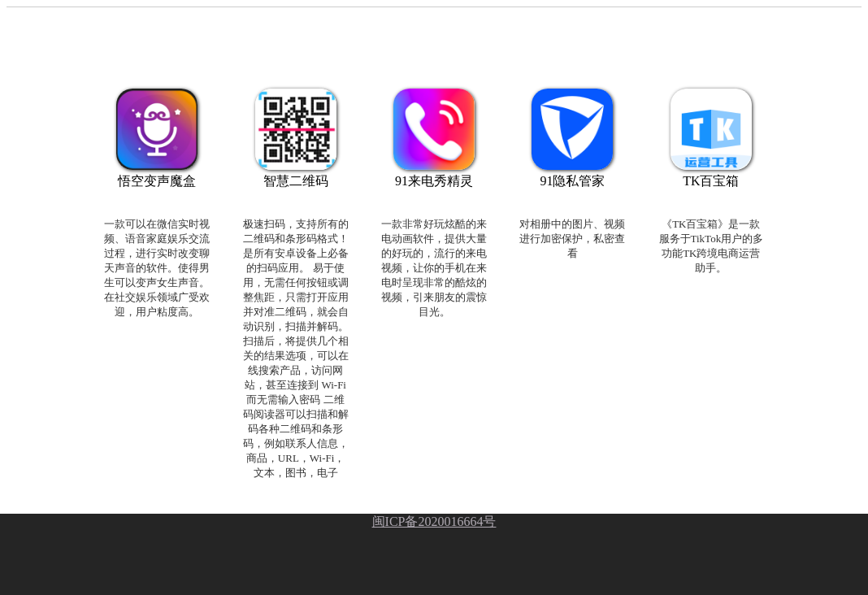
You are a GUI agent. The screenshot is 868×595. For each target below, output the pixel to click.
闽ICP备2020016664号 (434, 521)
